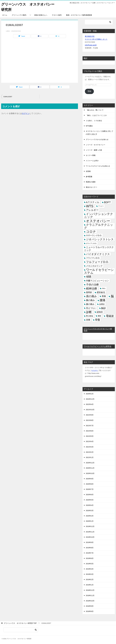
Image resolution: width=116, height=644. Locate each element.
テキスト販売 (57, 15)
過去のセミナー (91, 187)
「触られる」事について (95, 110)
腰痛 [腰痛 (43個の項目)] (103, 300)
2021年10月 (90, 409)
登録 (89, 91)
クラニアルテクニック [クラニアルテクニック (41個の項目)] (99, 226)
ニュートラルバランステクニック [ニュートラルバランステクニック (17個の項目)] (99, 249)
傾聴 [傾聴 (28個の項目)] (89, 276)
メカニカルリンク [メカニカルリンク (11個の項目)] (94, 266)
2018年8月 (90, 611)
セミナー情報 (91, 155)
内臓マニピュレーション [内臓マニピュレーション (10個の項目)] (97, 280)
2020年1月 (90, 521)
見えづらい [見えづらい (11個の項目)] (91, 308)
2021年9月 (90, 415)
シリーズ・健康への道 (94, 150)
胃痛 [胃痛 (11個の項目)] (104, 296)
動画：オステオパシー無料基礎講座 (79, 15)
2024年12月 (90, 399)
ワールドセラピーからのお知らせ (98, 166)
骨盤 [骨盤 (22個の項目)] (98, 320)
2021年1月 (90, 457)
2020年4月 (90, 505)
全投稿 (88, 171)
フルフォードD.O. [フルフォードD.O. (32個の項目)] (97, 262)
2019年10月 (90, 537)
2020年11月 (90, 468)
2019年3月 (90, 574)
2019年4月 (90, 569)
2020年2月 (90, 516)
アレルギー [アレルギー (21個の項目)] (92, 210)
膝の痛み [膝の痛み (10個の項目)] (90, 304)
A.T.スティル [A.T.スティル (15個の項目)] (93, 202)
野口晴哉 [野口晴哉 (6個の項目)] (89, 316)
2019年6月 (90, 558)
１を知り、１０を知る (94, 120)
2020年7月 (90, 489)
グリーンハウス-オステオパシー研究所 (98, 330)
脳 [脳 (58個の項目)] (112, 296)
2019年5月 (90, 564)
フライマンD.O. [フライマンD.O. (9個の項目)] (93, 258)
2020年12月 (90, 463)
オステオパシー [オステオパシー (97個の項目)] (98, 221)
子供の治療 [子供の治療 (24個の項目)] (92, 284)
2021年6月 (90, 431)
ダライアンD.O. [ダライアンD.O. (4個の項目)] (91, 243)
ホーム (5, 15)
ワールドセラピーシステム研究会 (98, 346)
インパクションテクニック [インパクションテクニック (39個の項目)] (99, 215)
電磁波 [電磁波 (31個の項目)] (110, 316)
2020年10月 (90, 473)
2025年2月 (90, 394)
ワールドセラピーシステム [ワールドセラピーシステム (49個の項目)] (99, 271)
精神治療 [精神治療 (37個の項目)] (92, 288)
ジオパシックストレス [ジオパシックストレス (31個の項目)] (100, 239)
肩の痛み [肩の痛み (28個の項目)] (91, 296)
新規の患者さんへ (41, 15)
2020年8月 (90, 484)
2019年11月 (90, 532)
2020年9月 (90, 479)
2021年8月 (90, 420)
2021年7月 (90, 425)
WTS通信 (89, 126)
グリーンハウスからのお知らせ (97, 139)
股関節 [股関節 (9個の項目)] (89, 292)
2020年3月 (90, 510)
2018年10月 (90, 601)
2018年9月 (90, 606)
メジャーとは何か (92, 160)
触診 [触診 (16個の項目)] (104, 308)
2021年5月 (90, 436)
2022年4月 (90, 404)
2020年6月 (90, 494)
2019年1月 (90, 585)
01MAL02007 (8, 97)
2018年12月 (90, 590)
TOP (20, 623)
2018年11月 (90, 595)
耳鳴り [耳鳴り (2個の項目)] (104, 288)
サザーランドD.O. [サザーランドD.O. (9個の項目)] (94, 235)
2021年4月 (90, 441)
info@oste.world (91, 45)
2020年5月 (90, 500)
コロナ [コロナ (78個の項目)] (91, 231)
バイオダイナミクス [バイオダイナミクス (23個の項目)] (98, 254)
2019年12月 (90, 526)
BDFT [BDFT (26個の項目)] (107, 202)
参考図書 (89, 176)
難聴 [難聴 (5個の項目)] (99, 316)
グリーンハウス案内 (19, 15)
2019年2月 (90, 579)
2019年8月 (90, 548)
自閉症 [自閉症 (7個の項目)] (102, 304)
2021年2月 (90, 452)
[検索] (99, 22)
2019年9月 (90, 542)
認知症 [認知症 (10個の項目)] (100, 312)
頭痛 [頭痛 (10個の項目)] (88, 320)
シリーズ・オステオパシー (95, 145)
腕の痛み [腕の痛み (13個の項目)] (90, 300)
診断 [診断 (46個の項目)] (89, 312)
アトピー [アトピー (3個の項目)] (101, 206)
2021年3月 (90, 447)
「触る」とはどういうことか (96, 115)
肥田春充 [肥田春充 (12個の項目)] (101, 292)
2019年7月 (90, 553)
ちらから (95, 370)
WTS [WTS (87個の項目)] (90, 206)
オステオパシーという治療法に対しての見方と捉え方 (100, 132)
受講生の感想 (91, 182)
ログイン (26, 113)
